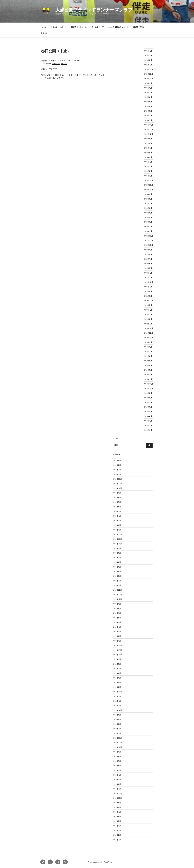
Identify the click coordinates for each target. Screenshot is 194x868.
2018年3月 (148, 421)
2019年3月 (148, 370)
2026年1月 (148, 65)
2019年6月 (148, 356)
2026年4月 (148, 51)
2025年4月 (148, 106)
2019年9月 (148, 342)
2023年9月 (148, 194)
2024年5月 (148, 157)
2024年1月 (148, 176)
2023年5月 (148, 213)
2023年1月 (148, 231)
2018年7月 (148, 402)
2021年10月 (148, 282)
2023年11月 (148, 185)
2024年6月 (148, 153)
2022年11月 (148, 240)
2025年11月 (148, 74)
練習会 (64, 64)
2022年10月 (148, 245)
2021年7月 (148, 287)
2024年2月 (148, 171)
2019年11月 (148, 333)
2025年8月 (148, 88)
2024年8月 (148, 143)
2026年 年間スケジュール (118, 27)
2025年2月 (148, 116)
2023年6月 (148, 208)
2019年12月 (148, 328)
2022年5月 (148, 268)
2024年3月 (148, 166)
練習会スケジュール (79, 27)
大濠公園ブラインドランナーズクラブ (94, 10)
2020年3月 (148, 314)
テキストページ (98, 27)
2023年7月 (148, 203)
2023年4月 (148, 217)
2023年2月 (148, 227)
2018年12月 (148, 384)
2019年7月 (148, 351)
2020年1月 (148, 324)
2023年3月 (148, 222)
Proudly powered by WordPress (100, 862)
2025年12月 (148, 69)
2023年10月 (148, 190)
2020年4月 (148, 310)
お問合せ (44, 33)
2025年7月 (148, 93)
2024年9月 (148, 139)
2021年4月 (148, 291)
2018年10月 (148, 388)
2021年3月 (148, 296)
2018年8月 (148, 398)
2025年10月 (148, 79)
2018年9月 (148, 393)
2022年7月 (148, 259)
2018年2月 (148, 425)
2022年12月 (148, 236)
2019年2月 (148, 375)
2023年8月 (148, 199)
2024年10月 (148, 134)
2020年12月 (148, 301)
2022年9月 (148, 250)
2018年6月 (148, 407)
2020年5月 (148, 305)
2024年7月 (148, 148)
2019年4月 (148, 365)
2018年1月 (148, 430)
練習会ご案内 (138, 27)
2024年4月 (148, 162)
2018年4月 (148, 416)
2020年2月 (148, 319)
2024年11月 (148, 129)
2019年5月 (148, 361)
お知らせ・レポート (59, 27)
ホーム (43, 27)
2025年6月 (148, 97)
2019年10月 (148, 338)
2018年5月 (148, 411)
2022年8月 (148, 254)
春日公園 (56, 64)
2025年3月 (148, 111)
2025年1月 (148, 120)
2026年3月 (148, 55)
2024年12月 (148, 125)
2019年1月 (148, 379)
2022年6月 (148, 264)
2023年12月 (148, 180)
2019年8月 (148, 347)
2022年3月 (148, 277)
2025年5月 (148, 102)
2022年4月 (148, 273)
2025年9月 (148, 83)
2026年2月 (148, 60)
